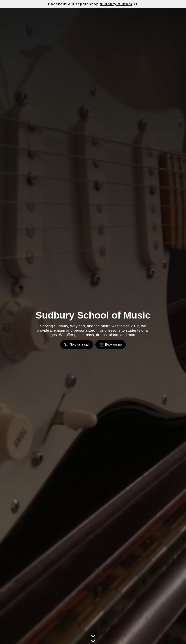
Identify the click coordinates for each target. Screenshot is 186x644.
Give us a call (77, 345)
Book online (111, 345)
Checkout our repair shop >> (93, 4)
